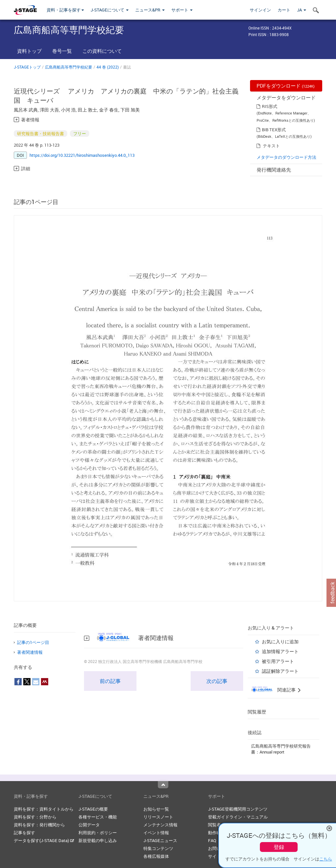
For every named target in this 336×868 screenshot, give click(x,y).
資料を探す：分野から (35, 817)
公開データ (89, 825)
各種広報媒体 (156, 856)
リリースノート (158, 817)
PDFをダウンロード (286, 86)
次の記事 (217, 681)
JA (302, 10)
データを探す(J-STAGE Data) (44, 840)
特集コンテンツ (158, 848)
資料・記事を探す (65, 10)
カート (284, 10)
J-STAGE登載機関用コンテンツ (238, 809)
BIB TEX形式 (274, 130)
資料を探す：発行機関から (39, 825)
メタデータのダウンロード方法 (286, 157)
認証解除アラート (280, 671)
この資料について (102, 51)
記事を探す (24, 833)
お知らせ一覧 (156, 809)
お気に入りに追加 (280, 641)
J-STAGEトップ (27, 67)
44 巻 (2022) (108, 67)
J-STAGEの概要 (93, 809)
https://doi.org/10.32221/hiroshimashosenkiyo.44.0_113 (82, 155)
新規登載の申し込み (98, 840)
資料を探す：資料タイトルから (44, 809)
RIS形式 (270, 106)
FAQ (212, 840)
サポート (182, 10)
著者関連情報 (30, 652)
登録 (279, 847)
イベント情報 (156, 833)
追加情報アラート (280, 651)
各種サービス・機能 (98, 817)
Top (163, 785)
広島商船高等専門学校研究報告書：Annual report (281, 749)
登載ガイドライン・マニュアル (238, 817)
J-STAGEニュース (160, 840)
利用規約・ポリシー (98, 833)
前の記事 (110, 681)
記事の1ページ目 (33, 642)
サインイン (260, 10)
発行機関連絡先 (274, 170)
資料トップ (29, 51)
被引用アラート (278, 661)
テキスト (271, 146)
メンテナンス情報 (160, 825)
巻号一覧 (62, 51)
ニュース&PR (150, 10)
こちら (326, 859)
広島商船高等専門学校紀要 (69, 67)
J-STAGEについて (110, 10)
